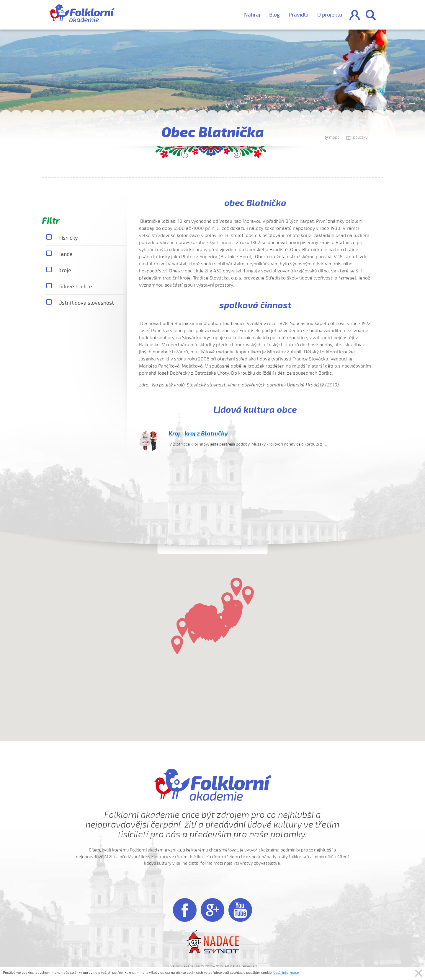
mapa (332, 138)
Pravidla (299, 15)
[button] (248, 596)
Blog (274, 15)
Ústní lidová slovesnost (80, 303)
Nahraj (252, 15)
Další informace (286, 973)
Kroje (59, 271)
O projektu (330, 15)
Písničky (62, 238)
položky (357, 138)
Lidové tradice (69, 287)
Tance (59, 254)
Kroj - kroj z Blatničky (198, 434)
